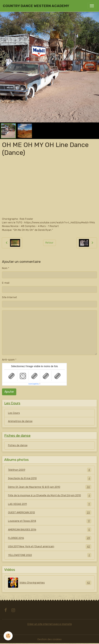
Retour (49, 243)
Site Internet (9, 297)
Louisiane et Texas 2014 (50, 521)
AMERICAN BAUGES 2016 (50, 530)
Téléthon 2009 (50, 470)
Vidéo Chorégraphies (50, 583)
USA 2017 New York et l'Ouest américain (50, 546)
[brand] (36, 6)
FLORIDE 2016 (50, 538)
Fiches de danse (18, 445)
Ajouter (9, 392)
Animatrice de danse (20, 421)
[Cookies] (8, 636)
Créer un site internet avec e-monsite (50, 624)
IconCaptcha (34, 384)
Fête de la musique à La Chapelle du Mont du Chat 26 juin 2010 (50, 495)
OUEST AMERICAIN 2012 (50, 513)
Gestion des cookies (49, 639)
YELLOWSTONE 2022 (50, 555)
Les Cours (14, 413)
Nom (5, 268)
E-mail (6, 283)
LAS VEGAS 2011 (50, 504)
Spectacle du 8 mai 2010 (50, 478)
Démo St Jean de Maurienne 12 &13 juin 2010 (50, 487)
